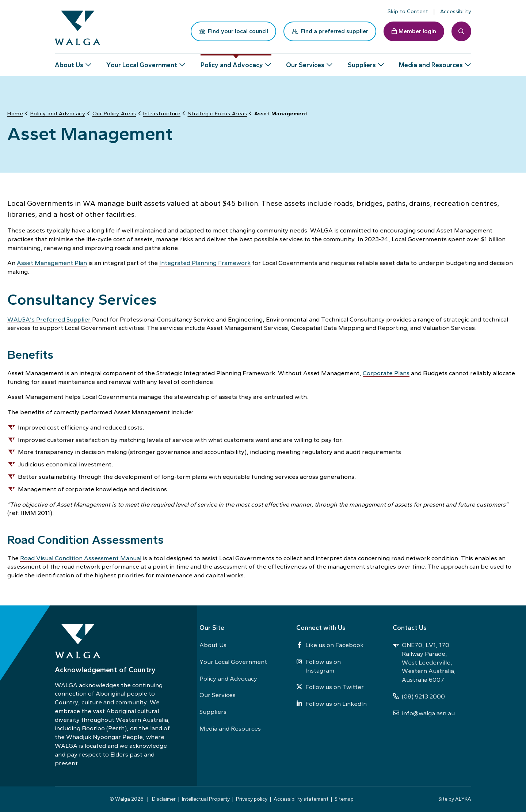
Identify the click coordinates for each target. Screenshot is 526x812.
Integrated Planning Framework (205, 262)
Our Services (218, 695)
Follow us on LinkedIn (331, 704)
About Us (213, 645)
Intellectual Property (206, 799)
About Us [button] (69, 62)
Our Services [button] (305, 62)
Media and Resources (230, 728)
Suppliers (213, 712)
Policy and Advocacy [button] (232, 62)
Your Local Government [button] (142, 62)
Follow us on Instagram (319, 666)
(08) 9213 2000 (419, 696)
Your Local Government (233, 662)
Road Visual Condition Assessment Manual (81, 557)
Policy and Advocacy (228, 678)
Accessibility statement (301, 799)
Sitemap (344, 799)
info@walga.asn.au (424, 713)
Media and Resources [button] (431, 62)
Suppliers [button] (362, 62)
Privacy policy (252, 799)
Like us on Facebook (330, 645)
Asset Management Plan (52, 262)
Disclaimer (164, 799)
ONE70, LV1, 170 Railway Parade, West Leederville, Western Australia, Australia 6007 (424, 662)
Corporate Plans (386, 372)
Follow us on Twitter (330, 687)
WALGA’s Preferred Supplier (49, 319)
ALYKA (463, 799)
